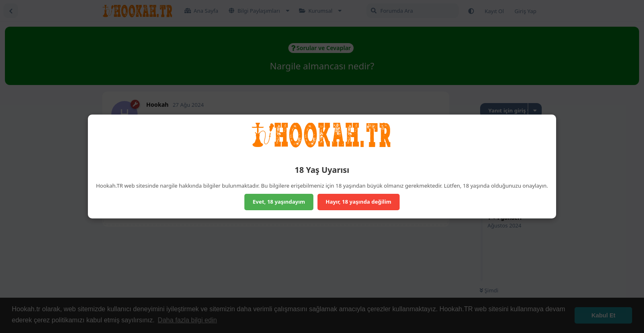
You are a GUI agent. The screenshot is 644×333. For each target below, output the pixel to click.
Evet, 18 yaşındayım (279, 202)
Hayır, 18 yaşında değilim (359, 202)
